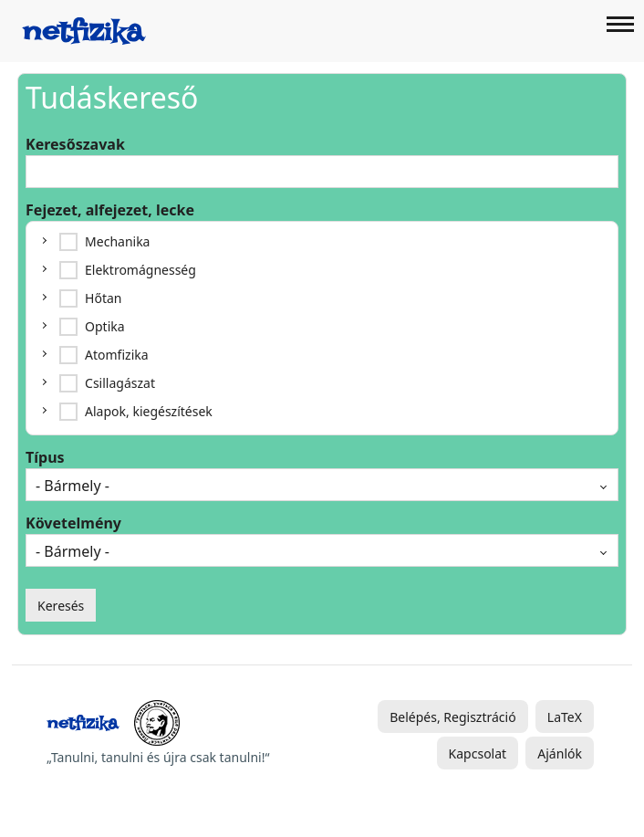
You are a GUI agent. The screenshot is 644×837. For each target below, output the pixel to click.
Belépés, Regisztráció (452, 717)
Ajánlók (560, 753)
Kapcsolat (478, 753)
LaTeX (565, 717)
